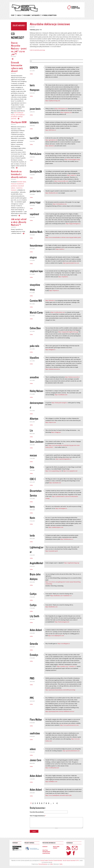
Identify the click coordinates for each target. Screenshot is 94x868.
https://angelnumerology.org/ (72, 563)
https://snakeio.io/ (72, 175)
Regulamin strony (56, 847)
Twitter (69, 853)
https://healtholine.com (51, 607)
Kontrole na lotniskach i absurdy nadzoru (19, 174)
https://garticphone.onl (51, 140)
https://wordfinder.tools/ (61, 395)
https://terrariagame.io (61, 508)
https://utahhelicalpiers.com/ (56, 527)
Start (13, 15)
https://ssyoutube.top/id (52, 551)
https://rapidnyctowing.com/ (53, 101)
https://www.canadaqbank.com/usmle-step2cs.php (58, 795)
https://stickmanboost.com (60, 204)
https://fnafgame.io (50, 350)
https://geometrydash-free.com (71, 263)
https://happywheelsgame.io (73, 224)
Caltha (51, 864)
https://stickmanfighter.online (72, 159)
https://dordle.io (60, 249)
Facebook (74, 853)
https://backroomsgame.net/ (62, 622)
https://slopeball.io (63, 277)
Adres (31, 74)
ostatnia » (57, 802)
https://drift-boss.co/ (51, 130)
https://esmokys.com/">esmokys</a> (67, 666)
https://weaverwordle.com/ (61, 181)
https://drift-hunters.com (61, 109)
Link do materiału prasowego (37, 50)
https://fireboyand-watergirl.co (60, 403)
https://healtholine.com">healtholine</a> (61, 596)
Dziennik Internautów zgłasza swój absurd (17, 67)
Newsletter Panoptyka (72, 847)
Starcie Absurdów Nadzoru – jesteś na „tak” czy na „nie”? (19, 48)
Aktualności (36, 15)
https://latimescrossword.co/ (72, 377)
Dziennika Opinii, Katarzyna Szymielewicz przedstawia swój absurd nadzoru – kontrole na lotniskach (19, 186)
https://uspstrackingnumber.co (63, 459)
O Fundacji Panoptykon (49, 15)
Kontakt (45, 847)
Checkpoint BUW (19, 122)
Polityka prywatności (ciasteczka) (46, 852)
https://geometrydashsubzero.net (71, 751)
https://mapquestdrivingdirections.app (68, 332)
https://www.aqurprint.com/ (70, 471)
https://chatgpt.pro (56, 432)
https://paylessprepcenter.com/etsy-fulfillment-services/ (60, 711)
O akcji (19, 15)
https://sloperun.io (54, 290)
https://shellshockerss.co (67, 539)
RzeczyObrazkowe (43, 864)
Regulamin (27, 15)
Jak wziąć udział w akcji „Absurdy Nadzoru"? (19, 222)
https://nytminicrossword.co (53, 369)
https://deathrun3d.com (51, 193)
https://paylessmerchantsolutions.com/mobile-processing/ (60, 690)
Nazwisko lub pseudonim (37, 812)
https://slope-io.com (51, 422)
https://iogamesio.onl (66, 112)
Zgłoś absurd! (19, 26)
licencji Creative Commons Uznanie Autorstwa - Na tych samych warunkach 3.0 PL (60, 861)
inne (31, 61)
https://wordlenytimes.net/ (52, 768)
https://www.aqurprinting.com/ (53, 471)
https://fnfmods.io (50, 300)
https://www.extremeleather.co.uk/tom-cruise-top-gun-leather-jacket (63, 237)
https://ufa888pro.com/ (51, 781)
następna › (54, 802)
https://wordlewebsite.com (58, 312)
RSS (68, 848)
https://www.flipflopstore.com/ (56, 636)
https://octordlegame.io (64, 644)
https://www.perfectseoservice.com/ (69, 725)
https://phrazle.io (50, 146)
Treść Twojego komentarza (38, 816)
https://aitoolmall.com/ (55, 483)
